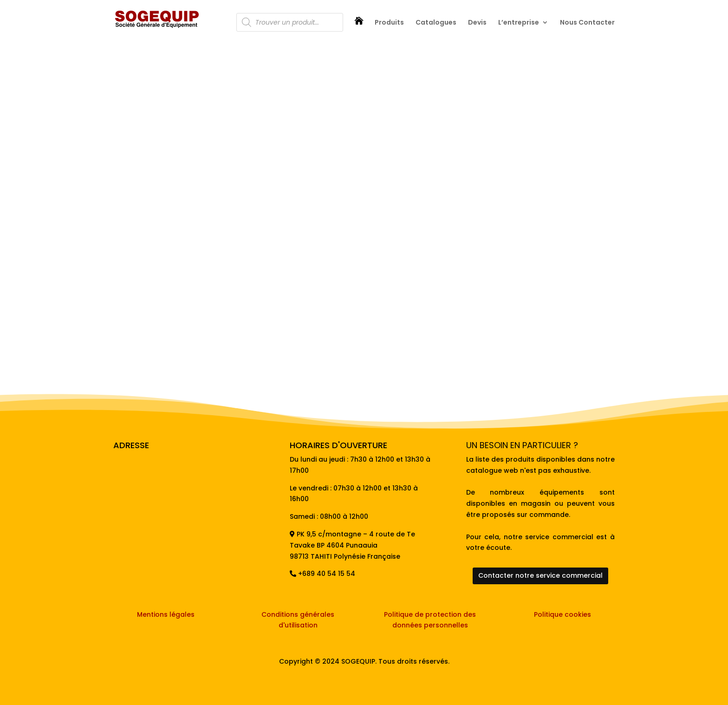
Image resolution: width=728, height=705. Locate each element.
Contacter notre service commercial (540, 575)
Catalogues (436, 23)
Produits (389, 23)
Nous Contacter (587, 23)
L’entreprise (519, 23)
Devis (477, 23)
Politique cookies (562, 614)
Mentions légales (166, 614)
